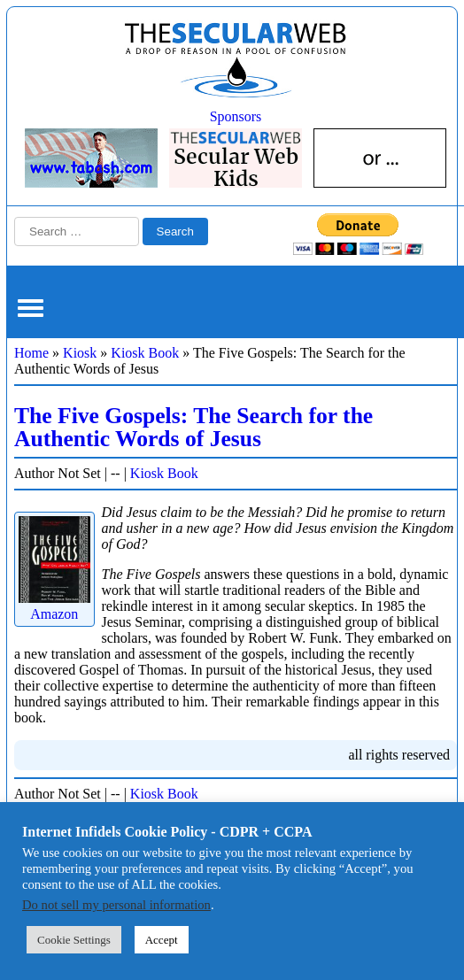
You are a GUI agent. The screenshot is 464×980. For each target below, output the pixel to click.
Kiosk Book (145, 353)
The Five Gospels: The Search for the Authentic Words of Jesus (193, 427)
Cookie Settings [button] (74, 940)
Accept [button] (162, 940)
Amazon (54, 606)
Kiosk (80, 353)
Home (31, 353)
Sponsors (236, 116)
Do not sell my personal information (116, 905)
